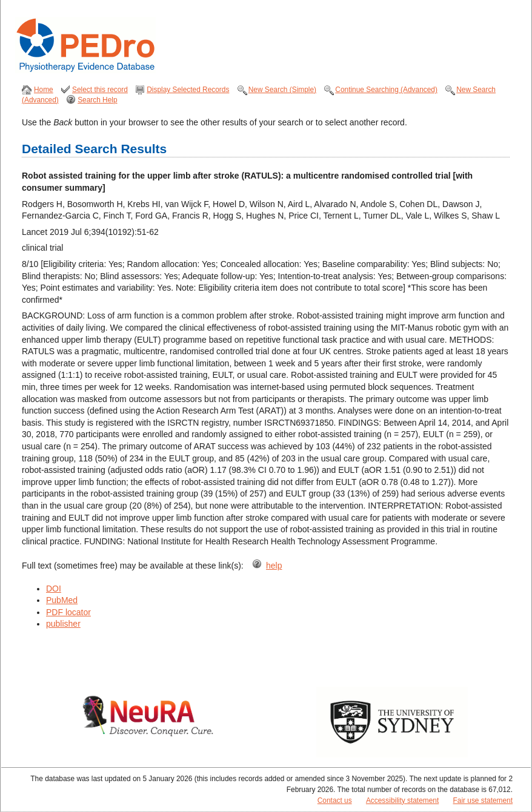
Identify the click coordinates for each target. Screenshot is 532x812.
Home (44, 90)
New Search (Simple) (282, 90)
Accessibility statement (402, 800)
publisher (63, 624)
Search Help (97, 100)
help (274, 566)
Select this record (100, 90)
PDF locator (68, 612)
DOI (54, 589)
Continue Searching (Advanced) (386, 90)
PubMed (62, 600)
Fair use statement (483, 800)
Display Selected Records (188, 90)
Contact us (335, 800)
